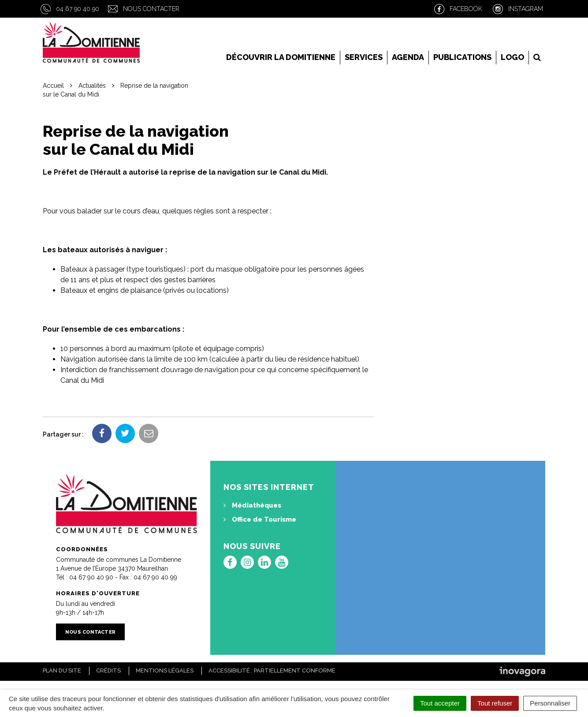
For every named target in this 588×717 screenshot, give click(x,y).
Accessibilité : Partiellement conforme (272, 670)
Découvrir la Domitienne (281, 57)
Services (364, 57)
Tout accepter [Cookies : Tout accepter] (440, 703)
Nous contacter (151, 9)
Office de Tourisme (260, 519)
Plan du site (62, 670)
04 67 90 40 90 (78, 9)
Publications (462, 57)
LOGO (512, 57)
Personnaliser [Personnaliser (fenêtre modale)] (550, 703)
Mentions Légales (165, 670)
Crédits (108, 670)
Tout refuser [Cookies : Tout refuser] (495, 703)
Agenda (408, 57)
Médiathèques (252, 505)
